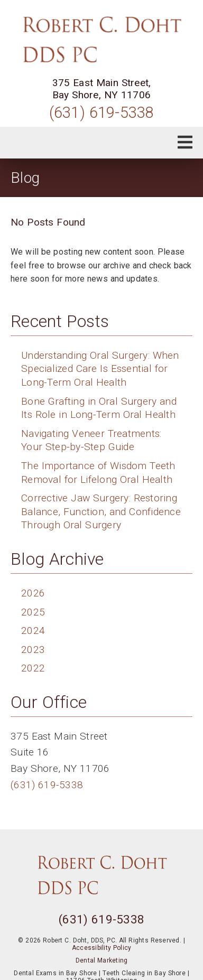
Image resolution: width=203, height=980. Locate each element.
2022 (33, 668)
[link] (101, 40)
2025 (33, 612)
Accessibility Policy (102, 948)
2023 (33, 650)
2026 (33, 593)
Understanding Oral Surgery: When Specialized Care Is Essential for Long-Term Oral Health (100, 369)
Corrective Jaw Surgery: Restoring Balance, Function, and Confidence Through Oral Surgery (101, 511)
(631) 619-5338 (102, 113)
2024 (33, 631)
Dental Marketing (102, 960)
